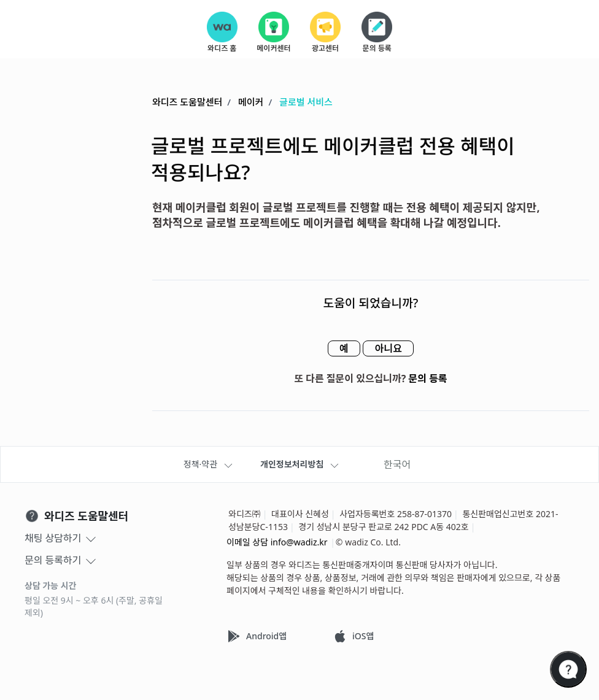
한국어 (397, 464)
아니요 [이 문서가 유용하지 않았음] (392, 349)
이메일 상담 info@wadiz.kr (277, 542)
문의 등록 (428, 379)
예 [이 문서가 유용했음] (340, 349)
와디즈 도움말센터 (187, 102)
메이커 (251, 102)
